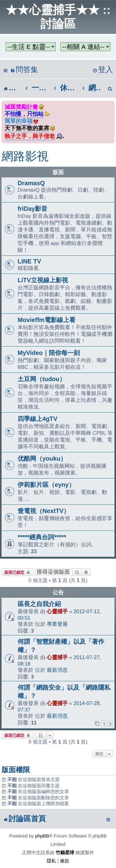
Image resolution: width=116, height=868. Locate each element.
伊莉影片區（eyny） (46, 485)
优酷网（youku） (42, 458)
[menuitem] (24, 70)
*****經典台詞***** (42, 537)
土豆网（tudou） (42, 379)
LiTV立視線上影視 (43, 280)
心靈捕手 (57, 611)
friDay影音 (32, 209)
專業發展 (57, 624)
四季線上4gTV (37, 419)
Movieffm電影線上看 (47, 320)
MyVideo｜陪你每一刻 (49, 353)
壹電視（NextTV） (44, 511)
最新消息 (57, 670)
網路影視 (25, 156)
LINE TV (29, 261)
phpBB (42, 836)
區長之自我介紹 (39, 604)
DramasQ (31, 183)
